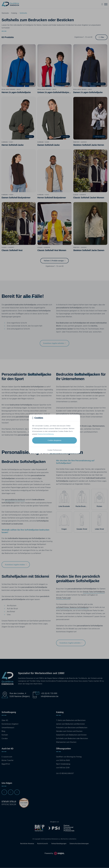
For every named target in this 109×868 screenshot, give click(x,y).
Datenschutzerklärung (46, 434)
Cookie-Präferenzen (55, 450)
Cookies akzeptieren (55, 440)
